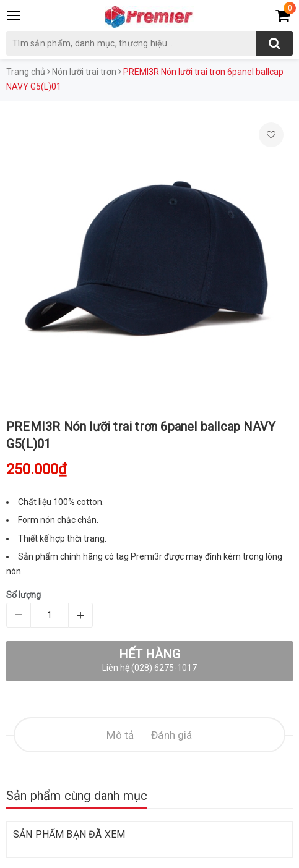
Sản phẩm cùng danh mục (77, 796)
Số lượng (24, 595)
